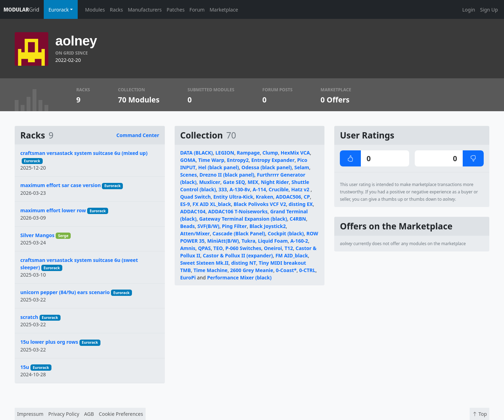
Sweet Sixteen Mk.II (204, 263)
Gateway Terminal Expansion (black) (243, 219)
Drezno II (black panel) (227, 175)
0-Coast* (286, 270)
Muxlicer (210, 182)
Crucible (278, 189)
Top (479, 414)
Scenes (189, 175)
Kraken (265, 197)
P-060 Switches (243, 248)
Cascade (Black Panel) (239, 233)
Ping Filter (234, 226)
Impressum (30, 414)
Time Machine (211, 270)
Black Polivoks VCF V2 (260, 204)
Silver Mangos (37, 235)
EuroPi (188, 277)
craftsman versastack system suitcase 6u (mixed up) (84, 153)
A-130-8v (240, 189)
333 (223, 189)
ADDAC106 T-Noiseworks (238, 211)
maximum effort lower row (53, 210)
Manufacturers (145, 10)
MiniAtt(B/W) (223, 241)
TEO (218, 248)
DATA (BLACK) (197, 153)
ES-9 (185, 204)
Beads (188, 226)
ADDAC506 (288, 197)
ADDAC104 (193, 211)
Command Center (138, 135)
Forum (197, 10)
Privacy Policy (64, 414)
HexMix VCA (295, 153)
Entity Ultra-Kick (233, 197)
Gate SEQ (234, 182)
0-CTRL (307, 270)
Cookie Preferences (121, 414)
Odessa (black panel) (267, 167)
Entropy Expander (273, 160)
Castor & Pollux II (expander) (238, 255)
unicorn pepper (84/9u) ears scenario (65, 292)
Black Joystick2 (268, 226)
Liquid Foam (273, 241)
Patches (176, 10)
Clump (270, 153)
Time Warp (211, 160)
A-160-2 (299, 241)
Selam (302, 167)
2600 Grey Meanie (252, 270)
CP (307, 197)
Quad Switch (195, 197)
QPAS (204, 248)
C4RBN (298, 219)
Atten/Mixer (195, 233)
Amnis (188, 248)
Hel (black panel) (218, 167)
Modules (95, 10)
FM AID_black (292, 255)
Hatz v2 (301, 189)
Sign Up (489, 10)
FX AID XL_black (212, 204)
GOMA (188, 160)
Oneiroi (273, 248)
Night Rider (275, 182)
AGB (89, 414)
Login (469, 10)
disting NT (243, 263)
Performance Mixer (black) (239, 277)
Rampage (248, 153)
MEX (253, 182)
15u (25, 367)
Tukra (248, 241)
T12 (289, 248)
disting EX (301, 204)
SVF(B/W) (208, 226)
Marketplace (224, 10)
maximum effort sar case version (61, 185)
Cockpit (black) (286, 233)
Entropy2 (238, 160)
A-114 (259, 189)
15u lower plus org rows (49, 342)
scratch (29, 317)
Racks (116, 10)
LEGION (225, 153)
